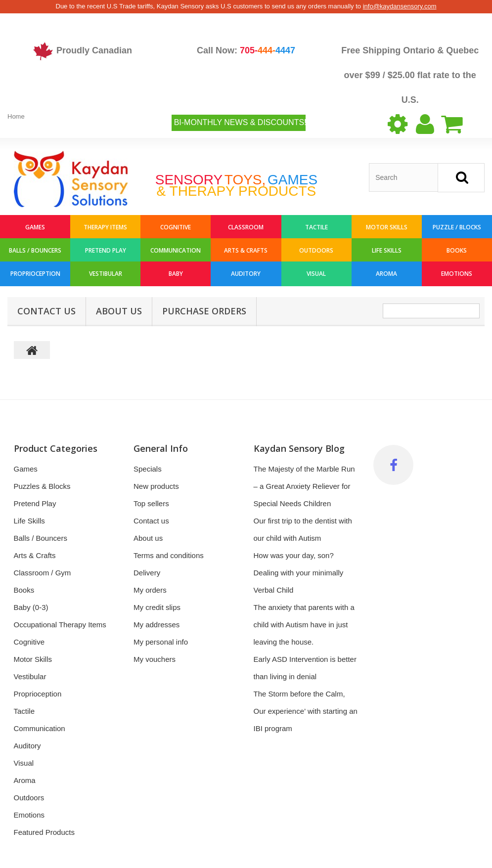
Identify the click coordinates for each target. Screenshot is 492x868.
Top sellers (151, 503)
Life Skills (387, 250)
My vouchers (155, 659)
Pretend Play (106, 250)
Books (457, 250)
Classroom (246, 227)
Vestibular (106, 274)
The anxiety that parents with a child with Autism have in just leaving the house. (304, 625)
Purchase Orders (204, 311)
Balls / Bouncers (35, 250)
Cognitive (176, 227)
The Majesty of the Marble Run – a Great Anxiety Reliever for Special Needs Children (304, 486)
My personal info (161, 642)
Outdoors (316, 250)
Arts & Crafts (246, 250)
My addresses (157, 625)
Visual (316, 274)
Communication (176, 250)
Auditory (246, 274)
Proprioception (35, 274)
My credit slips (157, 607)
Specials (148, 469)
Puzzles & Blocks (42, 486)
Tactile (316, 227)
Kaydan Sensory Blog (299, 448)
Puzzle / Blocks (457, 227)
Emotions (457, 274)
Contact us (151, 521)
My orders (150, 590)
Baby (176, 274)
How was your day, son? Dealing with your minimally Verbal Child (299, 573)
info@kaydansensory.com (400, 6)
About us (119, 311)
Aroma (386, 274)
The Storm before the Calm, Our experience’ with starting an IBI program (306, 711)
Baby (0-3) (31, 607)
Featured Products (44, 832)
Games (35, 227)
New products (156, 486)
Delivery (147, 573)
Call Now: (246, 50)
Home (16, 116)
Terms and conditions (169, 555)
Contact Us (46, 311)
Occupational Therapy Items (60, 625)
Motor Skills (387, 227)
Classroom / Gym (43, 573)
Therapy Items (105, 227)
